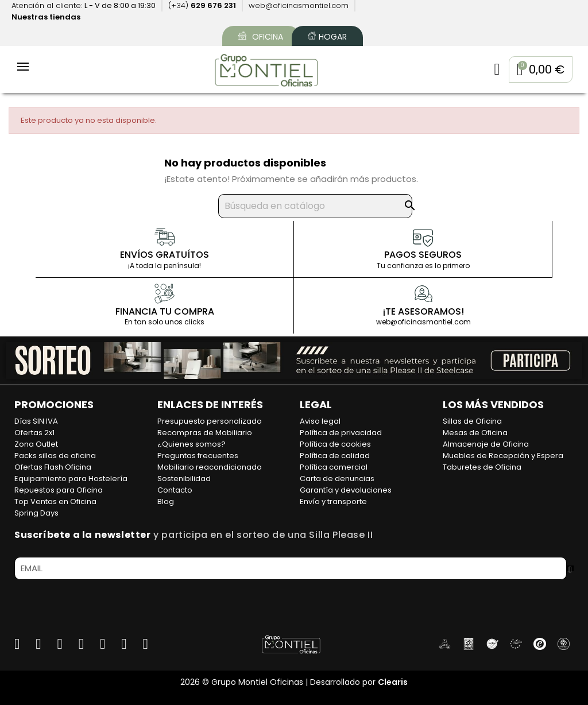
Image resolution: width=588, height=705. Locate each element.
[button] (539, 70)
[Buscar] (315, 207)
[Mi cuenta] (495, 70)
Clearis (393, 682)
